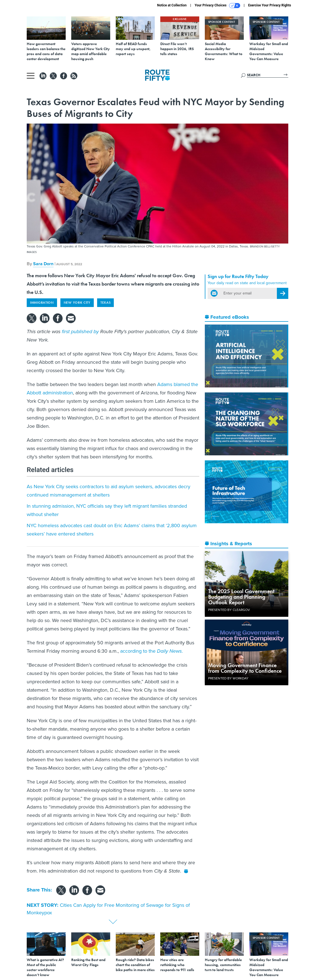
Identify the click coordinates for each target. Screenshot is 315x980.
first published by (80, 331)
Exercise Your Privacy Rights (270, 5)
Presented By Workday (228, 678)
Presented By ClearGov (229, 610)
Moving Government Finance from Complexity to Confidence (245, 668)
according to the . (152, 651)
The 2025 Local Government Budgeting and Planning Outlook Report (241, 597)
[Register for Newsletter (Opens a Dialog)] (283, 293)
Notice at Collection (172, 5)
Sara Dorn (43, 264)
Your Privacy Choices (217, 6)
